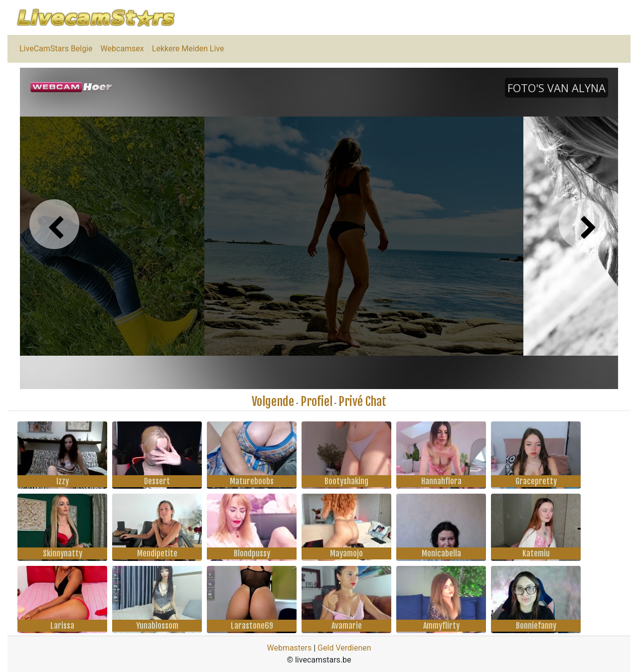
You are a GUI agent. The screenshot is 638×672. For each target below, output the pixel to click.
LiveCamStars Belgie (56, 49)
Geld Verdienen (344, 648)
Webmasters (289, 648)
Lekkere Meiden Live (188, 49)
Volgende (273, 402)
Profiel (317, 402)
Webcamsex (122, 49)
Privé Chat (362, 402)
